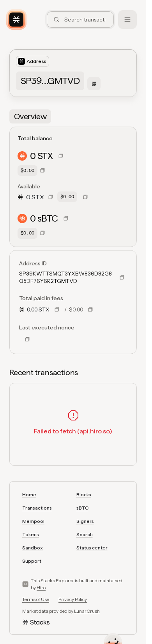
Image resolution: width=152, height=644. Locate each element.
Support (32, 561)
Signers (85, 521)
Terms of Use (36, 599)
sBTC (82, 508)
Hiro (41, 588)
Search (85, 534)
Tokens (31, 534)
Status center (92, 548)
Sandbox (33, 548)
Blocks (84, 495)
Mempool (33, 521)
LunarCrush (87, 611)
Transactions (37, 508)
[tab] (30, 116)
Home (29, 495)
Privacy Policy (73, 599)
